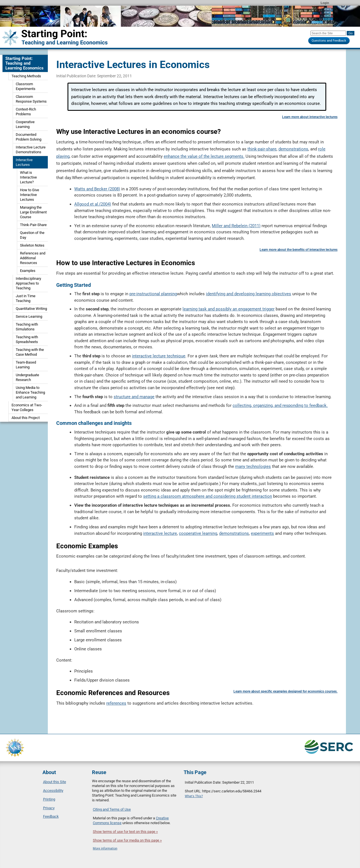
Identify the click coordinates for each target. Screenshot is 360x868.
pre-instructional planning (153, 294)
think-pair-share (262, 149)
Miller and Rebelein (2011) (236, 226)
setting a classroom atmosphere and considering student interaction (208, 496)
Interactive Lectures (24, 162)
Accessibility (53, 791)
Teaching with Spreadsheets (27, 339)
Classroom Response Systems (31, 99)
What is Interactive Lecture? (28, 177)
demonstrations (293, 149)
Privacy (49, 808)
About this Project (26, 418)
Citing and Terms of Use (112, 809)
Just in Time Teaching (26, 298)
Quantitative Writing (31, 309)
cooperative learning (198, 533)
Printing (49, 799)
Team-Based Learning (26, 365)
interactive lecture (160, 533)
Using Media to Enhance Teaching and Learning (30, 392)
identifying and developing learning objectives (248, 294)
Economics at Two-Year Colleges (27, 407)
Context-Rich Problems (26, 112)
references (116, 703)
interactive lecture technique (159, 356)
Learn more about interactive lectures (310, 117)
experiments (262, 533)
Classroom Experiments (26, 86)
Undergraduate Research (27, 377)
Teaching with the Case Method (30, 352)
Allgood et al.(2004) (93, 204)
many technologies (253, 466)
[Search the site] (328, 33)
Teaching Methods (26, 76)
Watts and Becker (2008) (97, 189)
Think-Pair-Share (33, 225)
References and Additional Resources (33, 258)
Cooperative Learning (25, 124)
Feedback (51, 816)
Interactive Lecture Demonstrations (31, 150)
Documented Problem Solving (29, 137)
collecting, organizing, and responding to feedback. (280, 405)
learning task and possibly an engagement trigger (229, 309)
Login (325, 3)
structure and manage (134, 397)
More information (105, 848)
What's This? (194, 796)
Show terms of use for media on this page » (127, 840)
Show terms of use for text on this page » (125, 832)
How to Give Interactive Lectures (30, 195)
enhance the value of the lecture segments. (204, 156)
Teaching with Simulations (27, 327)
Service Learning (29, 316)
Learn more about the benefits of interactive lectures (299, 250)
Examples (28, 271)
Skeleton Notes (32, 245)
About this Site (55, 782)
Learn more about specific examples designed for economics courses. (285, 691)
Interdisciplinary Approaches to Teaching (28, 283)
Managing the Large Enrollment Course (33, 212)
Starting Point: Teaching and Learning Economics (24, 63)
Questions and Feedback (329, 41)
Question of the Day (32, 235)
